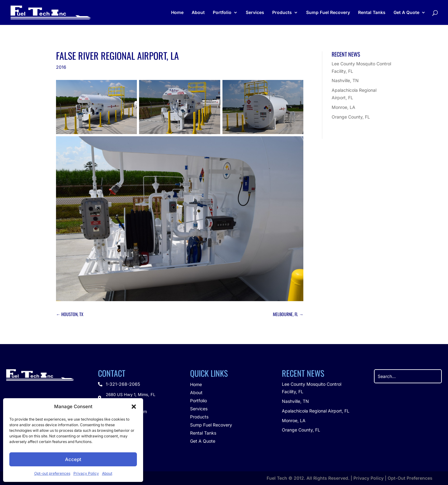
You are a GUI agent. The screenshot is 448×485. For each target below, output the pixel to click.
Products (282, 13)
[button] (134, 407)
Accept (73, 459)
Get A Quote (406, 13)
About (107, 473)
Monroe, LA (343, 107)
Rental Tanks (372, 13)
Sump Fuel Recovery (328, 13)
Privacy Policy (86, 473)
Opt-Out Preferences (410, 478)
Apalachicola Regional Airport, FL (316, 411)
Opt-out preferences (52, 473)
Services (255, 13)
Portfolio (222, 13)
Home (177, 13)
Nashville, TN (345, 80)
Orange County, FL (351, 117)
